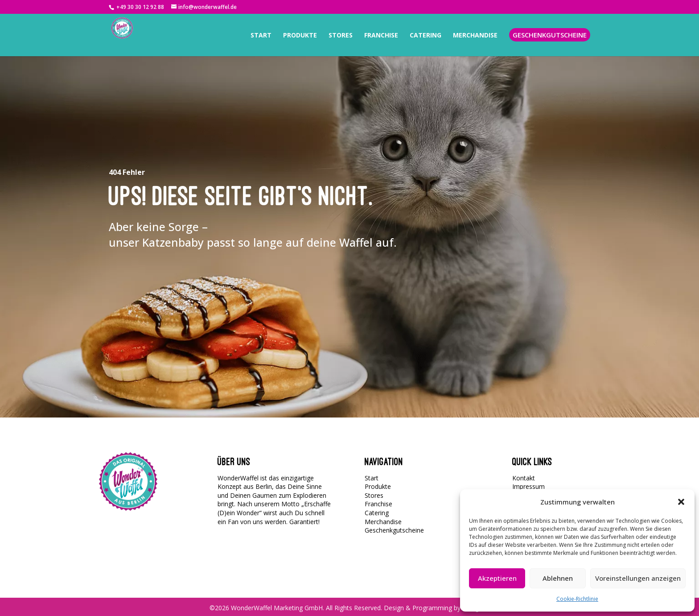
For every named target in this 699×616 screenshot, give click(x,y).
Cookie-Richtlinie (577, 599)
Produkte (378, 486)
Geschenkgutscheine (394, 530)
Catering (377, 513)
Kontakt (524, 478)
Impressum (528, 486)
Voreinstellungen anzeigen (638, 578)
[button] (681, 502)
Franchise (378, 504)
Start (372, 478)
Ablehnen (558, 578)
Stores (374, 495)
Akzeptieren (497, 578)
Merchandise (383, 522)
